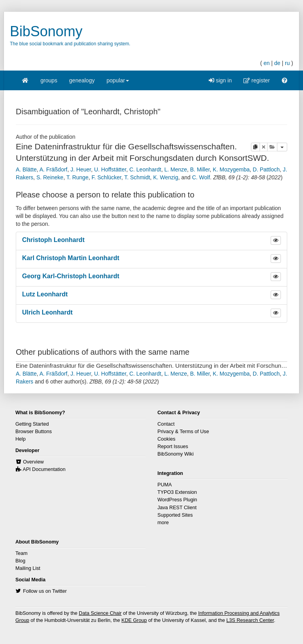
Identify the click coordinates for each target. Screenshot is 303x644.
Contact (166, 424)
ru (287, 63)
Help (21, 439)
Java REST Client (177, 508)
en (267, 63)
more (163, 523)
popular (118, 83)
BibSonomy (46, 31)
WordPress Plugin (177, 500)
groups (49, 80)
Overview (33, 462)
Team (22, 553)
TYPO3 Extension (177, 492)
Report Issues (173, 447)
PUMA (165, 485)
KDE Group (134, 620)
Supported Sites (175, 515)
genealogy (82, 80)
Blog (20, 561)
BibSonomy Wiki (176, 454)
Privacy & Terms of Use (183, 432)
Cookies (166, 439)
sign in (220, 80)
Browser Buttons (34, 432)
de (277, 63)
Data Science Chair (100, 613)
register (257, 80)
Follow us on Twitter (45, 591)
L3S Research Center (250, 620)
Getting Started (32, 424)
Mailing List (28, 568)
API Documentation (44, 469)
